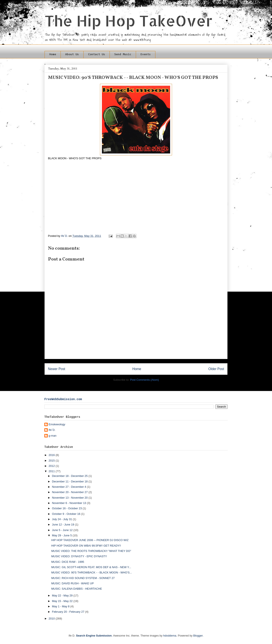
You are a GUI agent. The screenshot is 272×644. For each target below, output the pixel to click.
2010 (52, 619)
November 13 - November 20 (70, 498)
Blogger (198, 636)
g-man (53, 436)
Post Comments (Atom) (144, 380)
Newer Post (57, 369)
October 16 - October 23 (67, 508)
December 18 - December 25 (70, 476)
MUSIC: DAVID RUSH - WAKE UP (72, 583)
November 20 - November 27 (70, 492)
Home (53, 55)
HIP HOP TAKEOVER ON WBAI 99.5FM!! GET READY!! (86, 546)
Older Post (216, 369)
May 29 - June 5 (62, 535)
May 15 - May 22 (63, 601)
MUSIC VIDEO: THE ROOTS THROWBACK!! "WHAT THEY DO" (91, 551)
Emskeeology (57, 424)
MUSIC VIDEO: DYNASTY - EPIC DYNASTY (79, 556)
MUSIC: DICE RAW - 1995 (68, 562)
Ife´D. (52, 430)
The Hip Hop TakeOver (129, 21)
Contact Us (97, 55)
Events (146, 55)
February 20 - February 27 (69, 612)
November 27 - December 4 (69, 487)
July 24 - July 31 (62, 519)
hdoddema (170, 636)
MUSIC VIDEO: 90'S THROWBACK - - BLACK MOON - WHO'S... (91, 572)
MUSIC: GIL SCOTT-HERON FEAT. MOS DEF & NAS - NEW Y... (91, 567)
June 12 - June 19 (64, 525)
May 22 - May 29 (63, 596)
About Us (72, 55)
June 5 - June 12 (63, 530)
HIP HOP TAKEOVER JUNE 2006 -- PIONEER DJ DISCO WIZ (90, 540)
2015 (52, 461)
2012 (52, 466)
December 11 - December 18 (70, 481)
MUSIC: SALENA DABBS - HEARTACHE (77, 589)
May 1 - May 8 (61, 606)
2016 (52, 455)
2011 (52, 471)
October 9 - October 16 (67, 514)
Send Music (123, 55)
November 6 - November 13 (69, 503)
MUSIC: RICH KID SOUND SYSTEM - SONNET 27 (83, 578)
